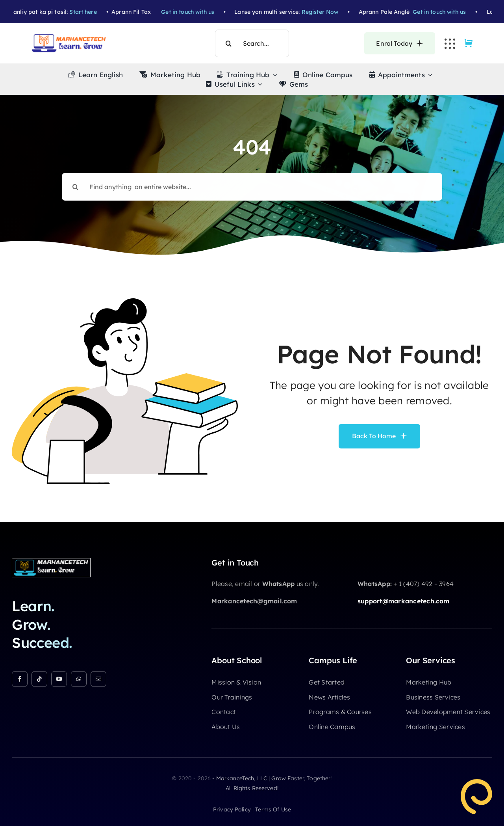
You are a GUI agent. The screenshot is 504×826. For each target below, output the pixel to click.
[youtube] (59, 679)
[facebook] (20, 679)
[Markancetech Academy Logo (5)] (69, 37)
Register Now (332, 12)
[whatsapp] (79, 679)
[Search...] (252, 43)
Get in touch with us (200, 12)
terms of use (273, 809)
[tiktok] (39, 679)
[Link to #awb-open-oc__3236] (450, 44)
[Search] (229, 43)
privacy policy (232, 809)
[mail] (98, 679)
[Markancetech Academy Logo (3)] (51, 562)
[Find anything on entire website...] (252, 180)
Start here (95, 12)
